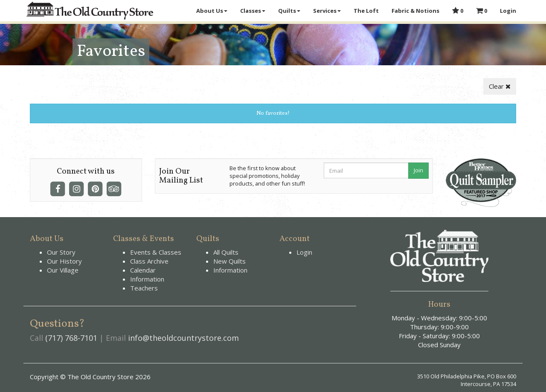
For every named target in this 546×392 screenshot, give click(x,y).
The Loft (366, 11)
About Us (212, 11)
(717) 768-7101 (71, 338)
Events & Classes (156, 252)
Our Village (63, 270)
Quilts (289, 11)
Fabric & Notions (415, 11)
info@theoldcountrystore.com (183, 338)
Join (418, 170)
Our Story (61, 252)
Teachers (144, 288)
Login (508, 11)
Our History (64, 261)
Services (327, 11)
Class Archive (149, 261)
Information (147, 279)
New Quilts (229, 261)
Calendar (143, 270)
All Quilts (226, 252)
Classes (253, 11)
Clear (500, 86)
